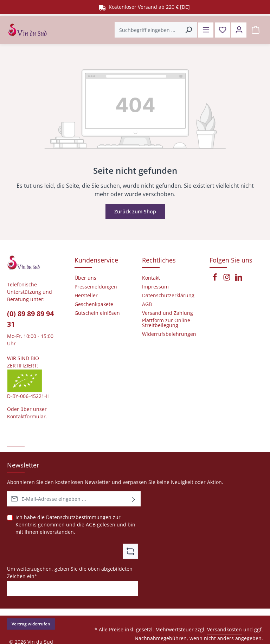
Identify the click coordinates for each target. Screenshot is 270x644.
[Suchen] (189, 30)
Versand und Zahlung (168, 313)
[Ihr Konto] (239, 30)
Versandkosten (224, 629)
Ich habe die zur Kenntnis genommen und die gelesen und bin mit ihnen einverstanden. (75, 524)
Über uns (85, 278)
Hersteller (86, 296)
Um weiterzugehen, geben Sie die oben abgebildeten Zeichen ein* (70, 572)
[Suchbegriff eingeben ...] (148, 30)
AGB (91, 525)
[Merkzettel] (222, 30)
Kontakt (151, 278)
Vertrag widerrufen (31, 624)
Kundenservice (96, 260)
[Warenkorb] (255, 30)
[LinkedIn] (239, 279)
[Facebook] (216, 279)
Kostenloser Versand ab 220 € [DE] (144, 7)
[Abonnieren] (134, 499)
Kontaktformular (26, 416)
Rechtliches (159, 260)
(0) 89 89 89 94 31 (30, 319)
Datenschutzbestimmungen (79, 517)
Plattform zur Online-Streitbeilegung (167, 323)
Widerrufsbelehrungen (169, 334)
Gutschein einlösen (97, 313)
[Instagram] (227, 279)
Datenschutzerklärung (168, 296)
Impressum (155, 287)
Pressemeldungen (96, 287)
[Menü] (206, 30)
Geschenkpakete (94, 304)
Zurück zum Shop (135, 211)
